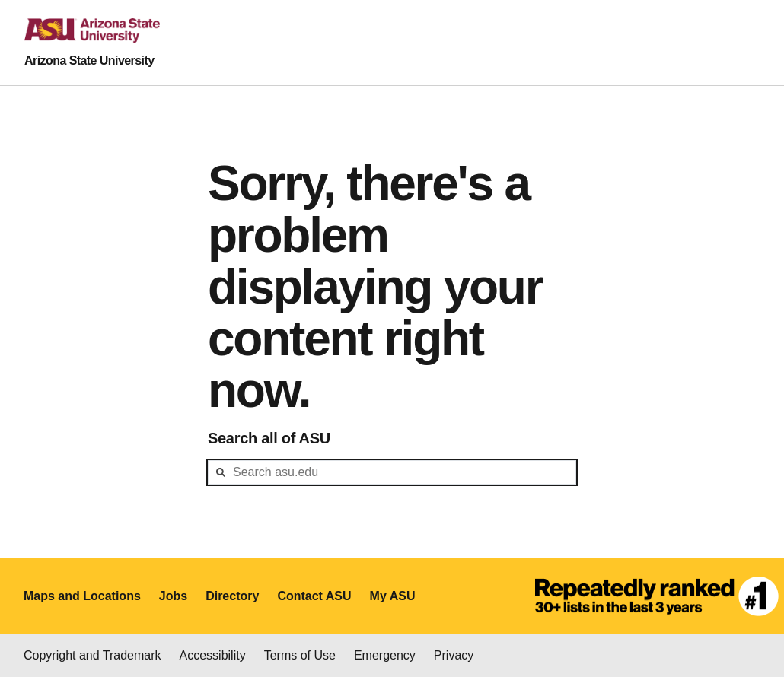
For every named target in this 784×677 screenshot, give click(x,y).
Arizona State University (89, 60)
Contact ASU (314, 596)
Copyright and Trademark (92, 655)
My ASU (393, 596)
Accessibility (213, 655)
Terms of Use (300, 655)
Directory (232, 596)
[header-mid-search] (392, 472)
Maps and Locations (82, 596)
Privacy (454, 655)
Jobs (173, 596)
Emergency (385, 655)
